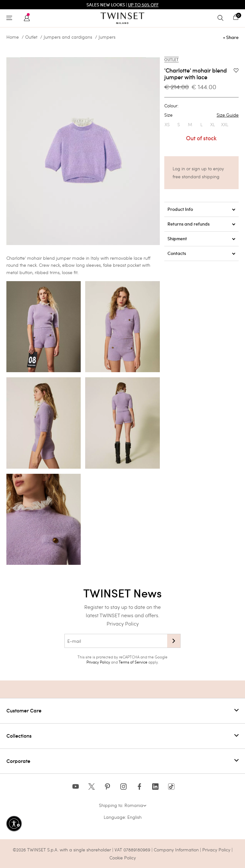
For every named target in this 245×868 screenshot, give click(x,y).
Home (13, 37)
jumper (63, 258)
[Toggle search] (222, 18)
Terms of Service (133, 662)
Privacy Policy (123, 623)
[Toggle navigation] (11, 18)
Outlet (31, 37)
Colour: (171, 106)
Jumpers (107, 37)
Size (201, 115)
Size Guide (228, 115)
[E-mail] (116, 641)
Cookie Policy (123, 858)
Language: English (123, 817)
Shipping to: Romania (123, 805)
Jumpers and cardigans (68, 37)
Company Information (176, 850)
